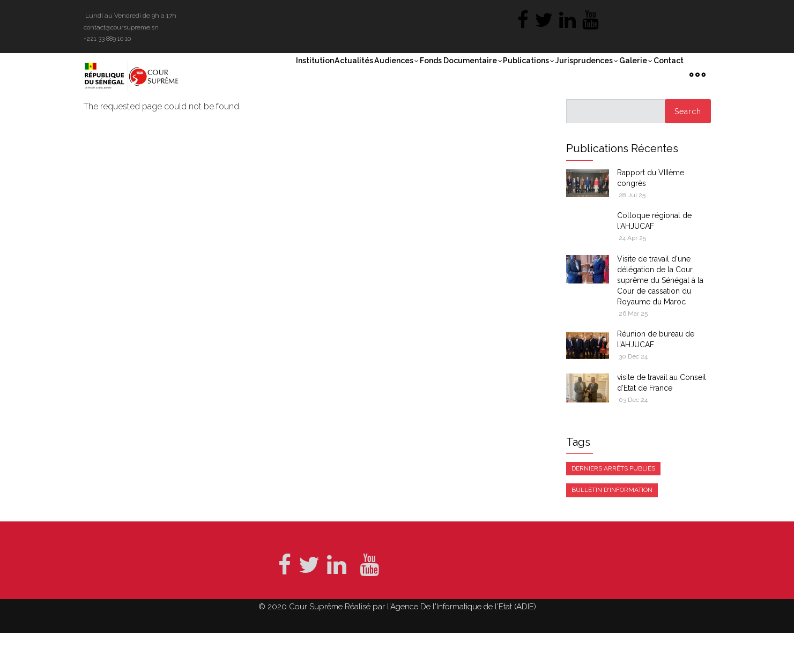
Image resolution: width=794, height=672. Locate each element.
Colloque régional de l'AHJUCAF (654, 260)
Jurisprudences (568, 74)
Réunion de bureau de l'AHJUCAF (656, 379)
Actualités (292, 73)
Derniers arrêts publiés (613, 507)
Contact (669, 73)
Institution (244, 73)
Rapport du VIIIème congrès (651, 217)
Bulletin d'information (612, 529)
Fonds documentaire (420, 74)
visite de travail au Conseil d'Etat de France (662, 422)
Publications (499, 74)
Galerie (626, 74)
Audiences (344, 74)
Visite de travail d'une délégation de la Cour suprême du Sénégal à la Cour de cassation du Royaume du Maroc (660, 319)
